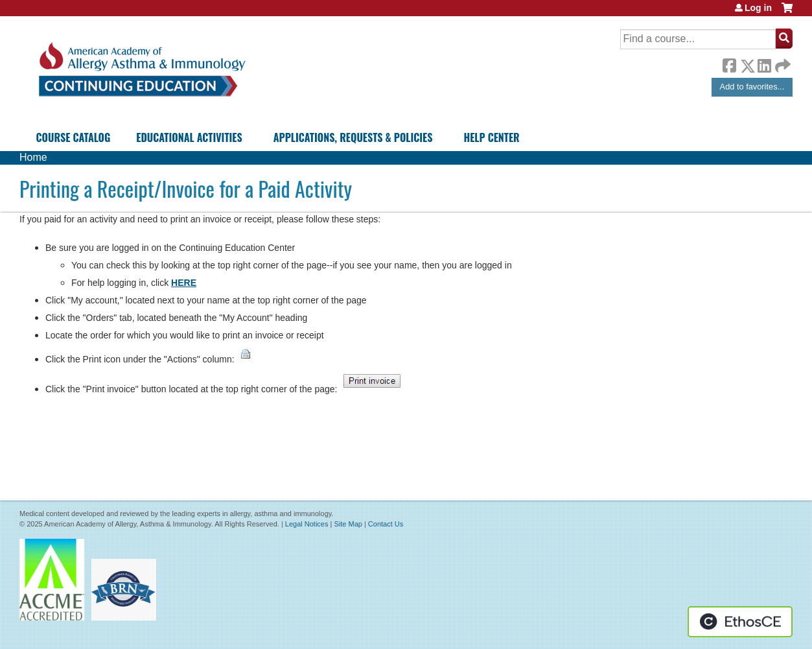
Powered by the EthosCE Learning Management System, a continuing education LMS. (740, 622)
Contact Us (386, 524)
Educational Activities (189, 137)
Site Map (348, 524)
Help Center (491, 137)
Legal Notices (307, 524)
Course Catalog (74, 137)
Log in (758, 8)
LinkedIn (764, 64)
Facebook (729, 64)
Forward (782, 63)
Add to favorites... (752, 87)
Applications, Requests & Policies (353, 137)
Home (33, 157)
